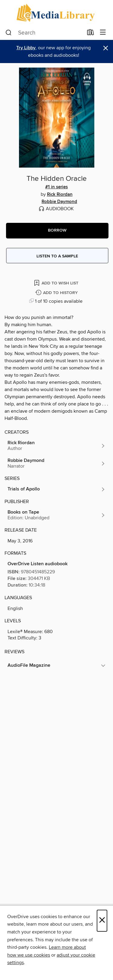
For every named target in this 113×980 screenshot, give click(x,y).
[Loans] (91, 34)
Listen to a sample (57, 256)
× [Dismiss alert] (106, 48)
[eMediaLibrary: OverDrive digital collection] (56, 13)
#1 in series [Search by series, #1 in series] (56, 187)
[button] (57, 231)
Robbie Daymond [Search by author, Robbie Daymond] (59, 202)
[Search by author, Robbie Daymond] (56, 463)
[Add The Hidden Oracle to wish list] (57, 283)
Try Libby (26, 48)
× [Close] (102, 921)
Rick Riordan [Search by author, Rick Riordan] (60, 195)
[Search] (9, 33)
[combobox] (44, 33)
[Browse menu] (103, 33)
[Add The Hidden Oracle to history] (57, 293)
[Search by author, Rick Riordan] (56, 446)
